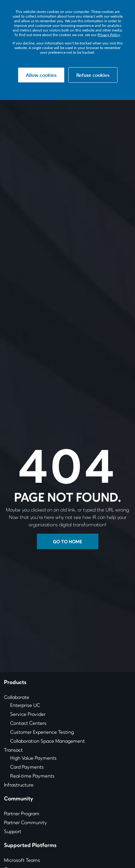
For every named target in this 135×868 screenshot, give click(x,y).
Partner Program (22, 814)
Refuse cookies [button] (93, 75)
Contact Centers (28, 724)
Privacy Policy (109, 35)
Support (13, 832)
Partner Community (26, 823)
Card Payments (27, 767)
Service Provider (28, 715)
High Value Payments (33, 758)
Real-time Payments (32, 776)
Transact (13, 750)
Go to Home (67, 542)
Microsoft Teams (22, 861)
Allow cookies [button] (41, 75)
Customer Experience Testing (42, 732)
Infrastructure (19, 785)
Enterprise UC (25, 706)
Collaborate (17, 698)
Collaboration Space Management (48, 741)
